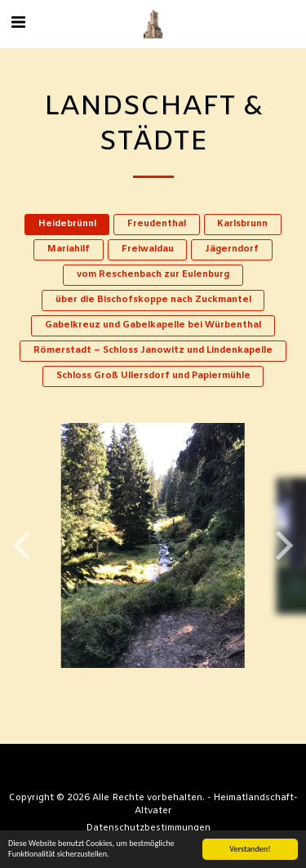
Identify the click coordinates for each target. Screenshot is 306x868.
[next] (282, 545)
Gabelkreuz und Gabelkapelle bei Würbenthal (153, 325)
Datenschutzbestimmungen (148, 828)
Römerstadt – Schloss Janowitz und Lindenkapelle (153, 351)
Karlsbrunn (242, 224)
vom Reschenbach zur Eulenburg (153, 275)
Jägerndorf (232, 249)
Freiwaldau (148, 249)
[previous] (24, 545)
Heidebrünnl (67, 224)
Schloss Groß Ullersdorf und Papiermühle (153, 376)
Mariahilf (69, 249)
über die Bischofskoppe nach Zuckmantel (153, 300)
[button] (18, 23)
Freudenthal (157, 224)
